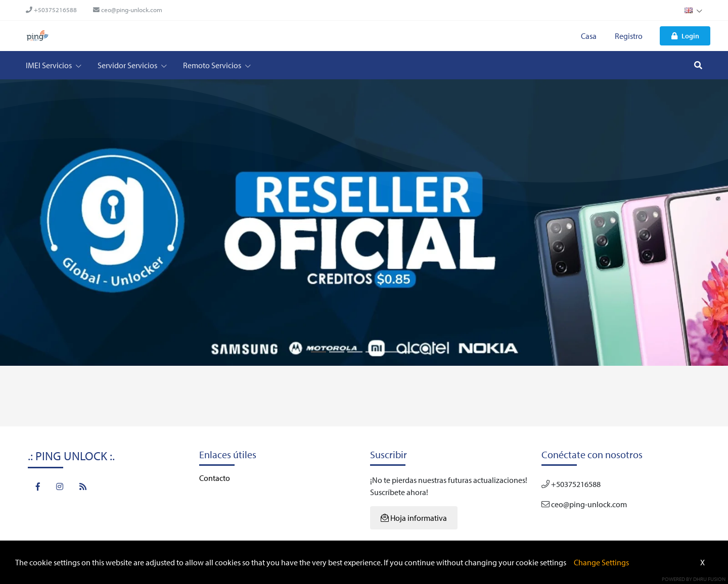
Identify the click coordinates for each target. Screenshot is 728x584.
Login (685, 36)
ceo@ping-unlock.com (128, 10)
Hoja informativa (414, 518)
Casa (589, 36)
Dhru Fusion (709, 579)
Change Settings (601, 562)
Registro (629, 36)
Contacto (215, 478)
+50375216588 (51, 10)
